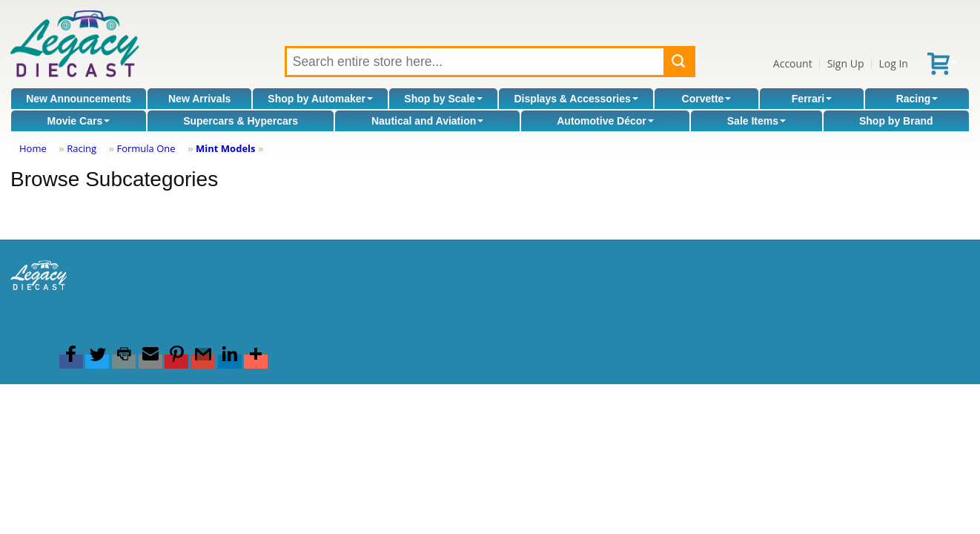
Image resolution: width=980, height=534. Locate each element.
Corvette (707, 99)
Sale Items (756, 121)
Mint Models (225, 148)
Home (33, 148)
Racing (917, 99)
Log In (893, 63)
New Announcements (79, 99)
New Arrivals (199, 99)
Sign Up (846, 63)
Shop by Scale (443, 99)
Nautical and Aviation (427, 121)
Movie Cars (78, 121)
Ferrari (812, 99)
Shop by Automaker (320, 99)
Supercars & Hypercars (241, 121)
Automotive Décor (605, 121)
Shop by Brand (896, 121)
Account (793, 63)
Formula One (146, 148)
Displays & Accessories (576, 99)
